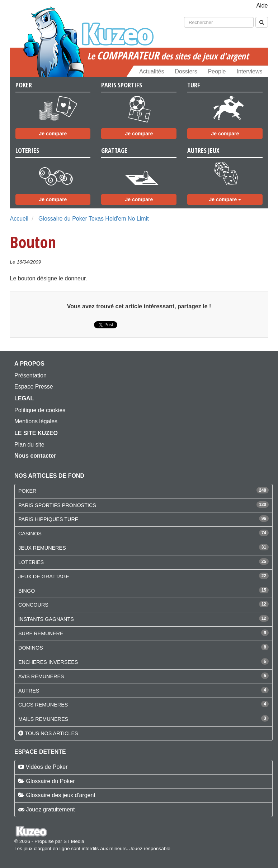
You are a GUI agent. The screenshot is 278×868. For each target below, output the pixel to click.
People (217, 71)
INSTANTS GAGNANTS (46, 619)
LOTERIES (31, 562)
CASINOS (30, 534)
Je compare (53, 134)
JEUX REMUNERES (42, 548)
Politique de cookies (40, 410)
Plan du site (29, 445)
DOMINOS (31, 648)
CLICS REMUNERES (43, 705)
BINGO (27, 591)
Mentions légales (36, 421)
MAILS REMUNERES (43, 719)
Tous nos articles (51, 733)
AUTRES (29, 691)
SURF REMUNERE (41, 633)
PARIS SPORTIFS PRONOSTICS (57, 505)
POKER (27, 491)
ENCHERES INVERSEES (48, 662)
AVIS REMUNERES (41, 676)
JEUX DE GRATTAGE (44, 577)
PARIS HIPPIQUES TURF (48, 519)
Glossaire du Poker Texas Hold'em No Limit (94, 219)
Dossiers (186, 71)
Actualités (152, 71)
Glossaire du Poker (50, 781)
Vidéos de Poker (46, 767)
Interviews (249, 71)
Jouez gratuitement (50, 809)
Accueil (19, 219)
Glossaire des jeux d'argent (60, 795)
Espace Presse (34, 387)
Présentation (30, 375)
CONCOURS (33, 605)
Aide (262, 6)
